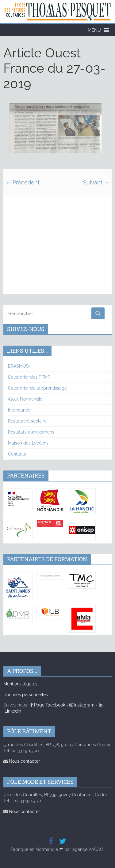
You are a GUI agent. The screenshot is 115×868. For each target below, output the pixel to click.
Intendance (19, 410)
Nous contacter (22, 761)
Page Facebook (48, 705)
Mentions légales (20, 684)
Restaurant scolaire (27, 421)
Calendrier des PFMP (29, 377)
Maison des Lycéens (28, 443)
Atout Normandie (25, 399)
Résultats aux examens (31, 432)
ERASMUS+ (19, 366)
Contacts (17, 454)
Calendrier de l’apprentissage (37, 388)
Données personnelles (26, 695)
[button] (94, 30)
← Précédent (23, 182)
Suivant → (96, 182)
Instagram (82, 705)
